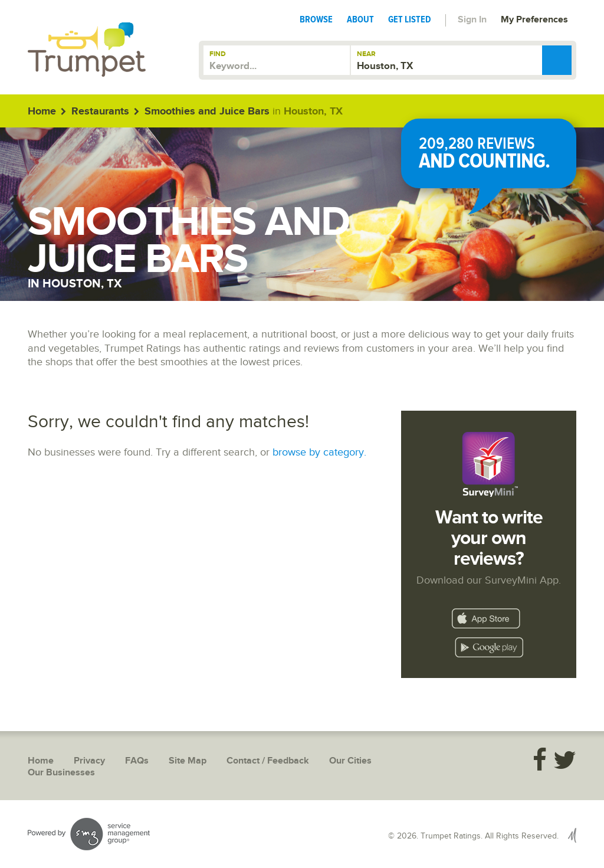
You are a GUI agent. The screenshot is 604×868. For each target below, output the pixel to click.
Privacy (89, 761)
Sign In (472, 20)
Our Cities (350, 761)
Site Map (188, 761)
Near (366, 54)
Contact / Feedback (268, 761)
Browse (316, 19)
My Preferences (534, 20)
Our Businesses (61, 773)
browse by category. (319, 452)
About (360, 19)
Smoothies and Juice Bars (207, 112)
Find (218, 54)
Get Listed (410, 19)
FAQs (137, 761)
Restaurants (100, 112)
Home (42, 112)
